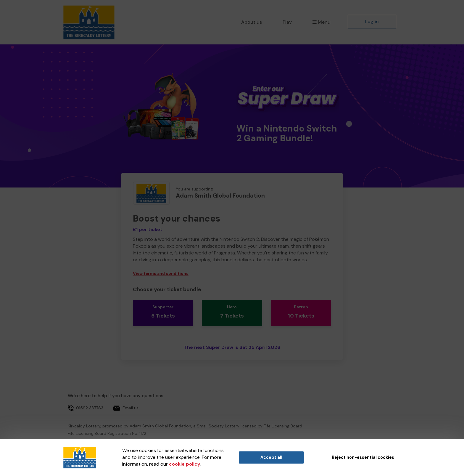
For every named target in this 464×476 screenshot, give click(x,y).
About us (252, 22)
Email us (130, 402)
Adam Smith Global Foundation (160, 420)
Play (287, 22)
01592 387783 (90, 402)
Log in (372, 21)
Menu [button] (322, 22)
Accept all (271, 457)
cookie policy (185, 464)
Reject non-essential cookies (363, 457)
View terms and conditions (161, 274)
